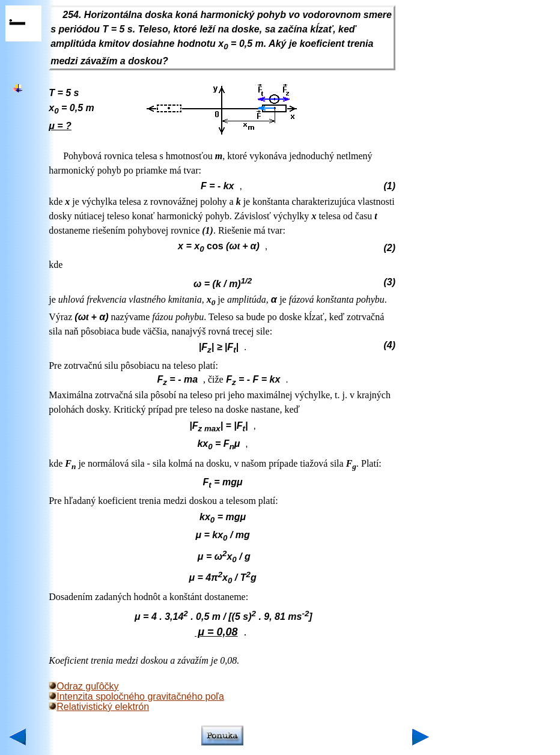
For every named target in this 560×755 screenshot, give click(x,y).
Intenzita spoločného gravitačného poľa (136, 696)
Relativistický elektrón (99, 707)
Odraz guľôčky (84, 686)
